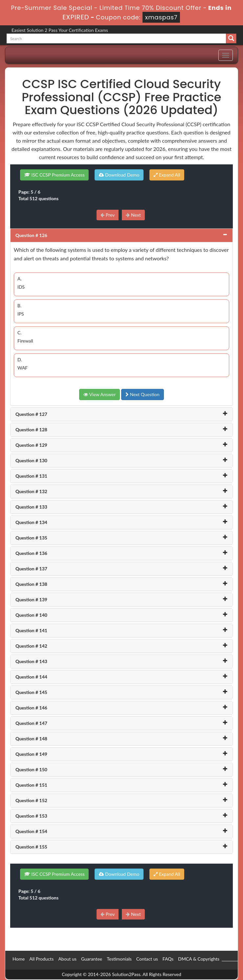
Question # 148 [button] (31, 739)
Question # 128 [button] (31, 430)
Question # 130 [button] (31, 460)
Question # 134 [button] (31, 522)
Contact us (147, 959)
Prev (108, 215)
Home (19, 959)
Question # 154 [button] (31, 831)
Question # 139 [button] (31, 599)
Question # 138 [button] (31, 584)
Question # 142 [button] (31, 646)
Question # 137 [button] (31, 569)
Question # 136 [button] (31, 553)
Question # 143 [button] (31, 661)
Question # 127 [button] (31, 414)
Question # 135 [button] (31, 538)
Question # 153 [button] (31, 816)
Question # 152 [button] (31, 800)
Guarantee (92, 959)
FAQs (168, 959)
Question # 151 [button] (31, 785)
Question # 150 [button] (31, 769)
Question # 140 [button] (31, 615)
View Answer (99, 394)
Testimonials (119, 959)
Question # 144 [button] (31, 677)
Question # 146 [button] (31, 708)
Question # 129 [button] (31, 445)
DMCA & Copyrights (199, 959)
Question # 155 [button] (31, 847)
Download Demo (119, 175)
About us (67, 959)
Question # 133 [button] (31, 507)
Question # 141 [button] (31, 630)
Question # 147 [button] (31, 723)
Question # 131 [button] (31, 476)
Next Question (143, 394)
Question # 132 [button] (31, 491)
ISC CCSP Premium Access (54, 175)
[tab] (121, 235)
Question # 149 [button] (31, 754)
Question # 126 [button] (31, 235)
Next (133, 215)
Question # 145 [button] (31, 692)
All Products (41, 959)
